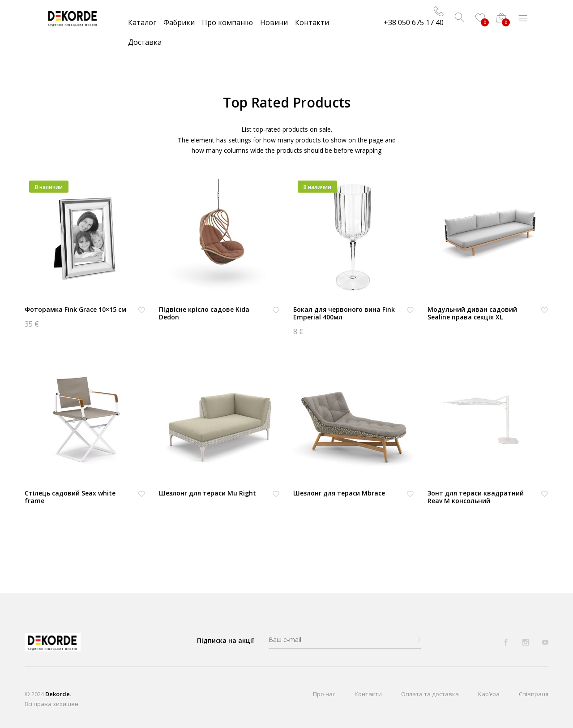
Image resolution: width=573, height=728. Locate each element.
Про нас (324, 694)
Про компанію (227, 22)
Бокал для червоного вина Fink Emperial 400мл (344, 313)
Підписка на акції (225, 640)
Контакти (312, 22)
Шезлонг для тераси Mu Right (207, 493)
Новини (274, 22)
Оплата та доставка (430, 694)
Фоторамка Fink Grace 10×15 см (75, 309)
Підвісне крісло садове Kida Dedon (204, 313)
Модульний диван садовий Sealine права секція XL (472, 313)
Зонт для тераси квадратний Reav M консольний (476, 497)
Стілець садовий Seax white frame (70, 497)
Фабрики (179, 22)
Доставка (145, 42)
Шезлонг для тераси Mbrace (339, 493)
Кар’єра (489, 694)
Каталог (142, 22)
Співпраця (534, 694)
